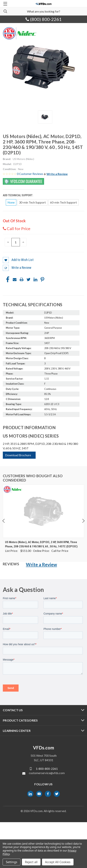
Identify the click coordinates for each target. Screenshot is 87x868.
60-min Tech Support (63, 202)
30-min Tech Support (32, 202)
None (11, 202)
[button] (56, 174)
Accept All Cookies (58, 862)
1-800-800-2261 (47, 769)
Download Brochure (18, 455)
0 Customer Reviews (30, 174)
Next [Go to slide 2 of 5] (83, 521)
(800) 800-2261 (44, 19)
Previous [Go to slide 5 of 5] (4, 521)
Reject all (31, 862)
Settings (12, 862)
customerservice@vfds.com (47, 773)
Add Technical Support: (18, 195)
